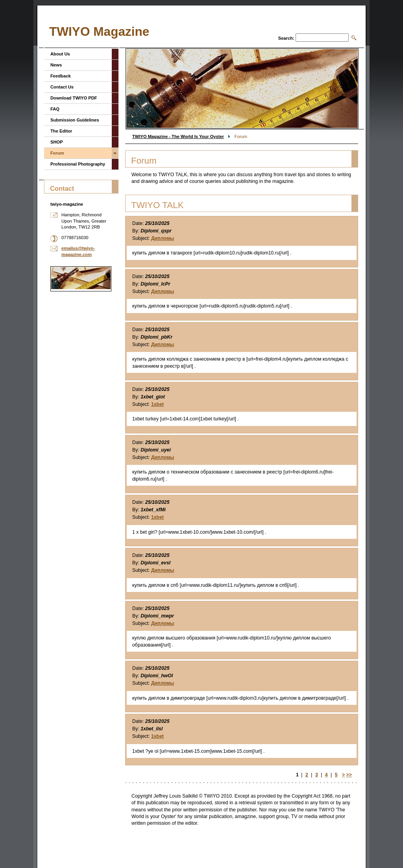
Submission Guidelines (75, 120)
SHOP (57, 142)
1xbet (157, 404)
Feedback (61, 76)
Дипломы (163, 238)
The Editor (61, 131)
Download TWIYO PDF (74, 98)
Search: (286, 38)
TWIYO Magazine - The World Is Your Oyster (178, 136)
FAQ (55, 109)
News (56, 65)
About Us (60, 54)
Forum (57, 153)
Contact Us (62, 87)
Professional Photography (78, 164)
